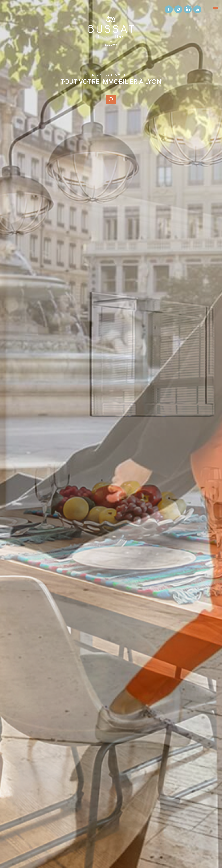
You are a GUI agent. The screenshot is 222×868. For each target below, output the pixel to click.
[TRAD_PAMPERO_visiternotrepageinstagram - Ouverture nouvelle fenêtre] (178, 9)
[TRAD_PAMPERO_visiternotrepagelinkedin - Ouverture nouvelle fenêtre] (188, 9)
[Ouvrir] (111, 100)
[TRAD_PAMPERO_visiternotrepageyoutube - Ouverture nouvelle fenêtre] (197, 9)
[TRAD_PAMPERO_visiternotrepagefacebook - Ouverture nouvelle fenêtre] (169, 9)
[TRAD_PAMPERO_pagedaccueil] (111, 47)
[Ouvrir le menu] (217, 8)
